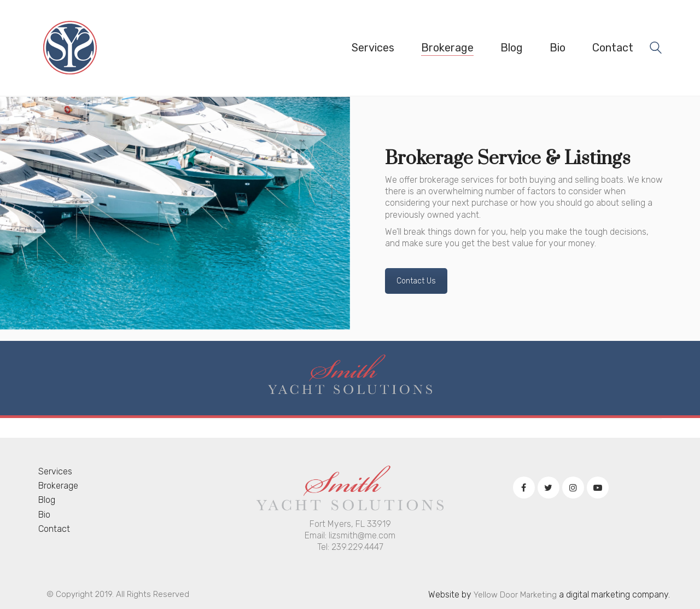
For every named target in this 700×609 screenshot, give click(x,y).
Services (55, 471)
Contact (54, 529)
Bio (44, 515)
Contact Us (416, 281)
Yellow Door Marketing (515, 595)
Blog (47, 500)
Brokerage (58, 486)
